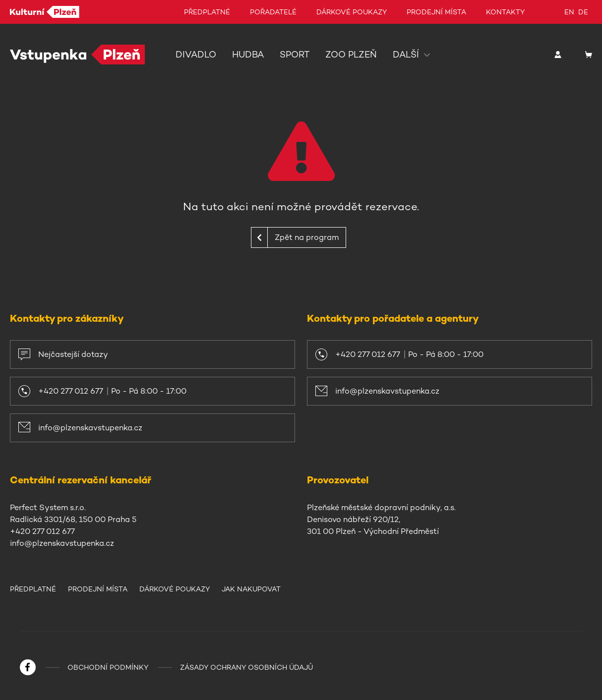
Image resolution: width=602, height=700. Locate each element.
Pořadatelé (273, 12)
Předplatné (207, 12)
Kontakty (505, 12)
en (569, 12)
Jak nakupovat (251, 589)
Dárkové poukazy (352, 12)
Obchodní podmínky (108, 667)
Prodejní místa (436, 12)
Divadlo (196, 55)
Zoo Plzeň (351, 55)
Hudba (248, 55)
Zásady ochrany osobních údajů (246, 667)
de (583, 12)
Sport (295, 55)
